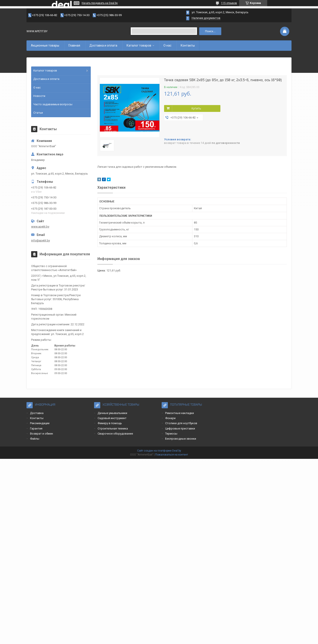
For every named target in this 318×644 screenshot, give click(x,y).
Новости (39, 96)
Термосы (171, 434)
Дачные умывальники (112, 413)
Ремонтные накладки (180, 413)
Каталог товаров (139, 45)
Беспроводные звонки (181, 439)
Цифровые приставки (180, 428)
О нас (167, 45)
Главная (74, 45)
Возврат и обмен (42, 434)
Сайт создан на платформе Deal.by (159, 451)
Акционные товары (45, 45)
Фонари (170, 418)
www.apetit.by (40, 227)
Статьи (38, 113)
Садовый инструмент (112, 418)
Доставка (37, 413)
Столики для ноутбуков (181, 423)
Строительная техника (113, 428)
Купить (196, 108)
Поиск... (210, 31)
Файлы (35, 439)
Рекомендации (40, 423)
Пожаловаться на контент (172, 455)
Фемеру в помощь (110, 423)
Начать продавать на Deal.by (100, 3)
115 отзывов (229, 3)
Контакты (188, 45)
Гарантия (36, 428)
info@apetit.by (41, 240)
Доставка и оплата (103, 45)
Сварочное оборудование (115, 434)
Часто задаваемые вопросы (53, 104)
